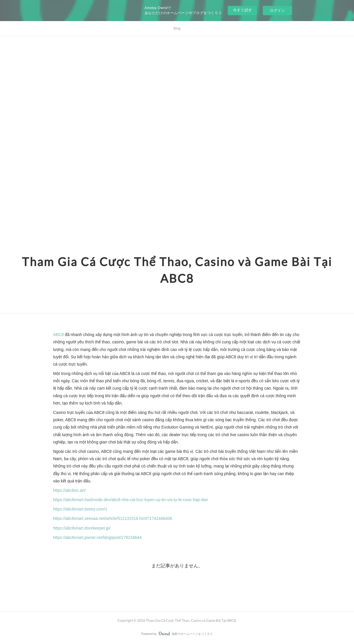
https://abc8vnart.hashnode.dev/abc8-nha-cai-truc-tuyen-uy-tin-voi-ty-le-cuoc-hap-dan (131, 500)
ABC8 (59, 335)
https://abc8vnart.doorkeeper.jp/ (82, 528)
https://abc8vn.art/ (69, 490)
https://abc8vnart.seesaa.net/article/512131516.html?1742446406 (113, 518)
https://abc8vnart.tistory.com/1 (80, 509)
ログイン (277, 10)
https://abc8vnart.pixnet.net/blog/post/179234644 (97, 537)
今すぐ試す (242, 10)
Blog (177, 28)
